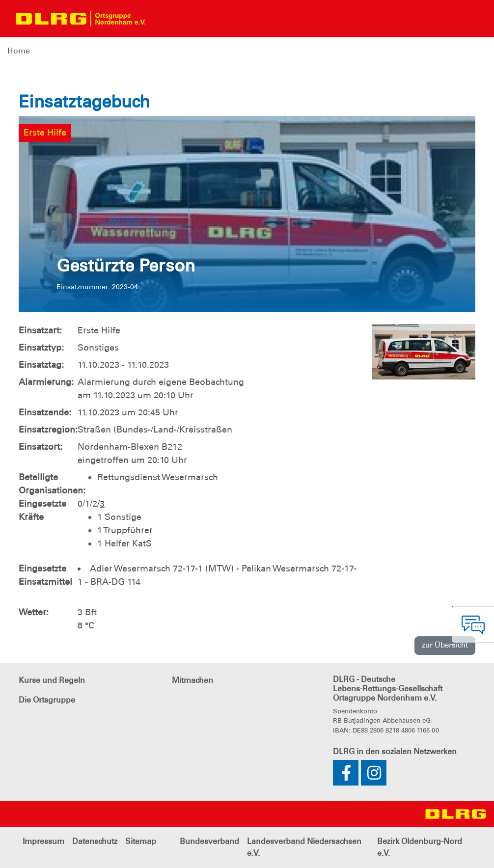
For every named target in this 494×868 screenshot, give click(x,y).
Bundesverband (209, 841)
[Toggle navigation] (162, 19)
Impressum (43, 841)
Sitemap (141, 841)
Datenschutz (95, 841)
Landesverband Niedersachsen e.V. (304, 847)
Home (19, 51)
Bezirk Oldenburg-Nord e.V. (420, 847)
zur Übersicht (445, 645)
